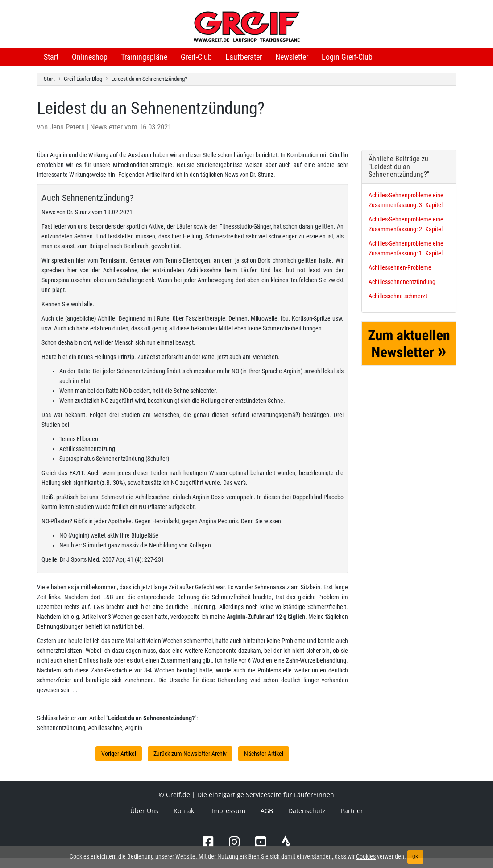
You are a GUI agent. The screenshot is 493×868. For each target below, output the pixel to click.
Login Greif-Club (347, 57)
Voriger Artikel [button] (119, 754)
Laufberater (244, 57)
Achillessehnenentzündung (402, 282)
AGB (267, 811)
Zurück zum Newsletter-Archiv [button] (190, 754)
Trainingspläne (144, 57)
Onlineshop (90, 57)
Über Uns (144, 811)
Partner (352, 811)
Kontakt (185, 811)
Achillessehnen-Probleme (400, 267)
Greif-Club (196, 57)
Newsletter (292, 57)
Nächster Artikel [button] (264, 754)
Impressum (228, 811)
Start (51, 57)
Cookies (366, 856)
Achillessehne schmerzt (398, 296)
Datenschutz (307, 811)
